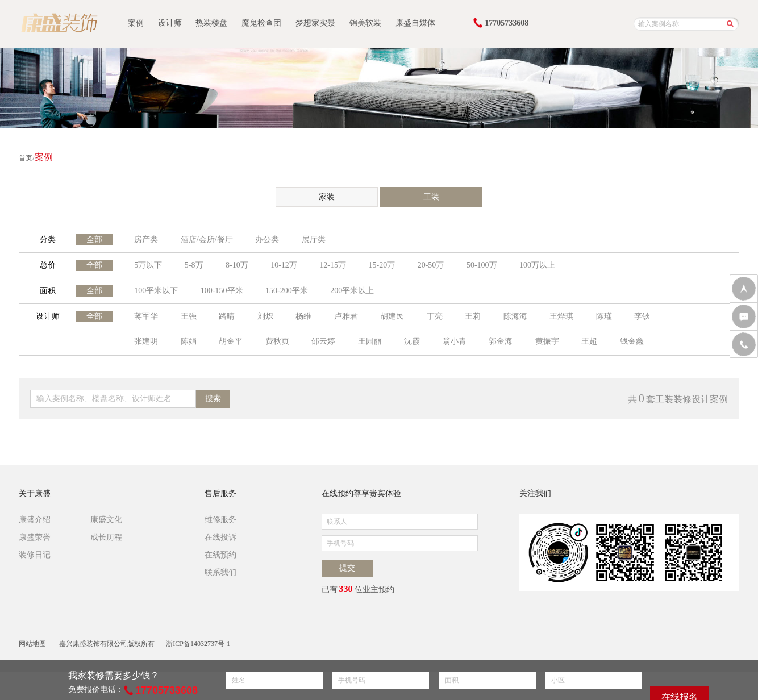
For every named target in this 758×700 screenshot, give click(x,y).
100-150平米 (222, 291)
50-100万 (482, 265)
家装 (327, 197)
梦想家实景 (315, 23)
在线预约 (220, 555)
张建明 (146, 341)
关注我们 (535, 493)
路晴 (227, 316)
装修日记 (35, 555)
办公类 (267, 239)
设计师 (170, 23)
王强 (189, 316)
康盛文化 (106, 520)
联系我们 (220, 572)
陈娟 (189, 341)
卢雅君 (346, 316)
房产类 (146, 239)
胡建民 (392, 316)
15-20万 (382, 265)
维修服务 (220, 520)
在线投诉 (220, 537)
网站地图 (32, 644)
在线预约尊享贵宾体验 (361, 493)
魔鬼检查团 (261, 23)
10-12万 (284, 265)
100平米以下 (156, 291)
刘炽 (265, 316)
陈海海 (515, 316)
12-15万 (333, 265)
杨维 (303, 316)
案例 (136, 23)
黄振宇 (547, 341)
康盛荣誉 (35, 537)
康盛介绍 (35, 520)
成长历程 (106, 537)
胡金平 (231, 341)
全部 (94, 239)
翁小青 (455, 341)
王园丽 (370, 341)
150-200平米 (287, 291)
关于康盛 (35, 493)
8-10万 (237, 265)
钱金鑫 (632, 341)
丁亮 (435, 316)
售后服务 (220, 493)
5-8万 (194, 265)
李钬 (642, 316)
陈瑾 (604, 316)
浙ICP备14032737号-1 (198, 644)
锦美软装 (365, 23)
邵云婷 (323, 341)
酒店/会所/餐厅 (207, 239)
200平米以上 (352, 291)
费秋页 (277, 341)
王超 (589, 341)
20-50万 (431, 265)
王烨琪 (561, 316)
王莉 (473, 316)
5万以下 (148, 265)
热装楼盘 (211, 23)
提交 (347, 568)
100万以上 (537, 265)
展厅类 (314, 239)
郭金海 (501, 341)
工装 (431, 197)
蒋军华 (146, 316)
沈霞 (412, 341)
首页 (26, 158)
